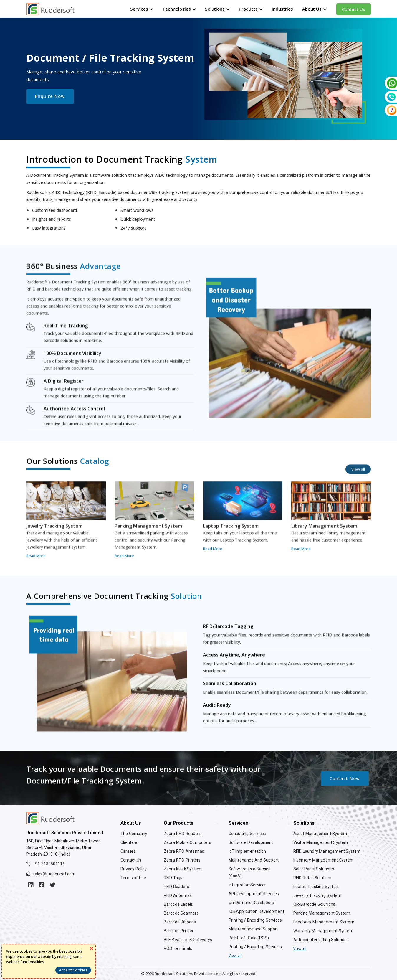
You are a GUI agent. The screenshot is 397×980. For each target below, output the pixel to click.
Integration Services (248, 885)
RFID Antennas (178, 895)
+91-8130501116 (49, 864)
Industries (282, 9)
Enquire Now (50, 96)
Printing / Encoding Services (255, 920)
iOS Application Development (256, 911)
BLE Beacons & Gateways (188, 940)
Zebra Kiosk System (183, 869)
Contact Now (345, 804)
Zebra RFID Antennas (184, 851)
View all (358, 495)
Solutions (217, 9)
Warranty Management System (323, 931)
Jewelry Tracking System (317, 895)
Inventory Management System (324, 860)
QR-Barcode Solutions (314, 904)
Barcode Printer (179, 931)
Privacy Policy (134, 869)
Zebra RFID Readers (183, 834)
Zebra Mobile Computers (187, 842)
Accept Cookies (73, 970)
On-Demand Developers (251, 903)
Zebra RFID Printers (182, 860)
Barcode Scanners (181, 913)
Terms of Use (133, 878)
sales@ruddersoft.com (54, 874)
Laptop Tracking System (316, 887)
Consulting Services (247, 834)
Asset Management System (320, 834)
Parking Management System (322, 913)
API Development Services (254, 894)
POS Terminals (178, 948)
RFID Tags (173, 878)
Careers (128, 851)
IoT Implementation (247, 851)
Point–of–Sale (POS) (249, 938)
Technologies (179, 9)
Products (251, 9)
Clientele (129, 842)
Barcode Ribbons (180, 922)
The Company (134, 834)
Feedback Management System (324, 922)
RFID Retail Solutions (313, 878)
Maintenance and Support (253, 929)
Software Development (251, 842)
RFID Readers (176, 887)
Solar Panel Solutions (314, 869)
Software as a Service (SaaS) (250, 872)
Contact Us (354, 9)
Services (142, 9)
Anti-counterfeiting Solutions (321, 940)
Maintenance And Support (254, 860)
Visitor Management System (321, 842)
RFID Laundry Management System (327, 851)
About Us (314, 9)
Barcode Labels (178, 904)
